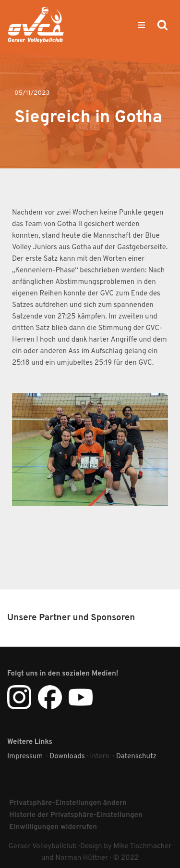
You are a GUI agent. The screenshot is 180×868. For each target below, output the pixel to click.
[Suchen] (162, 25)
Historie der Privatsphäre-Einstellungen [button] (76, 815)
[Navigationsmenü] (141, 25)
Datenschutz (136, 757)
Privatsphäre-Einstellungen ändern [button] (68, 803)
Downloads (67, 757)
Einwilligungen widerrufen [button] (53, 827)
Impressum (25, 757)
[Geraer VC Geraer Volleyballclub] (36, 25)
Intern (99, 757)
